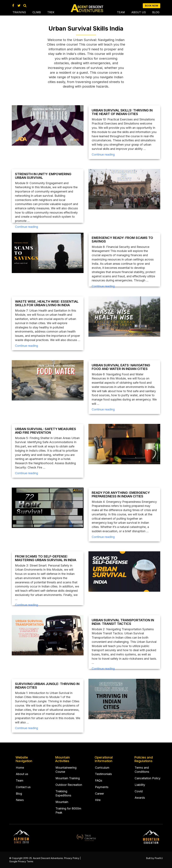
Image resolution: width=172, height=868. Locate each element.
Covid (139, 791)
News (20, 800)
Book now (152, 6)
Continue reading (103, 154)
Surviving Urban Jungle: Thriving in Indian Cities (47, 686)
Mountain (62, 802)
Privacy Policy (72, 858)
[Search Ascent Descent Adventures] (25, 6)
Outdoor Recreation (69, 785)
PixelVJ (159, 858)
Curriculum (102, 768)
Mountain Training (68, 778)
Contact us (23, 787)
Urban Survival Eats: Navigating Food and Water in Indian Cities (121, 367)
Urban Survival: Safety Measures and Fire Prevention (46, 431)
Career (99, 794)
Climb (37, 12)
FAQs (99, 780)
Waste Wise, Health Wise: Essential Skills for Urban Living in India (47, 303)
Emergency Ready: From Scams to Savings (122, 240)
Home (20, 768)
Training (19, 12)
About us (139, 12)
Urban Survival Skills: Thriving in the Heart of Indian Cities (122, 112)
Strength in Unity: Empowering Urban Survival (43, 176)
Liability (140, 785)
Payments (102, 787)
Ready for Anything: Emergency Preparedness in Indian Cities (121, 494)
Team (121, 12)
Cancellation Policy (148, 778)
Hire (98, 800)
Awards (140, 798)
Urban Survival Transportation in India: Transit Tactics (123, 622)
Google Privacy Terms (21, 861)
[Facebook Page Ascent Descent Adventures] (13, 6)
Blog (156, 12)
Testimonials (103, 774)
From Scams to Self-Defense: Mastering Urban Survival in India (46, 558)
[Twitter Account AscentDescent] (19, 6)
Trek (51, 12)
